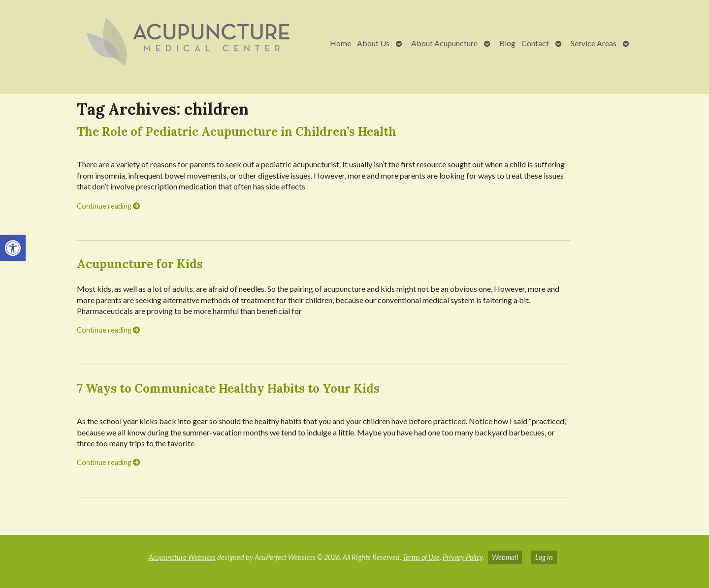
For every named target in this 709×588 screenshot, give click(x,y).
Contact (535, 43)
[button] (13, 248)
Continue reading (108, 206)
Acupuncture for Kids (140, 264)
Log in (544, 557)
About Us (373, 43)
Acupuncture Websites (182, 557)
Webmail (505, 557)
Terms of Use (421, 557)
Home (340, 43)
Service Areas (594, 43)
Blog (507, 43)
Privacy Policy (463, 557)
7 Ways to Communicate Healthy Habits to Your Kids (228, 388)
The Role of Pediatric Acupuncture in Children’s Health (237, 132)
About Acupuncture (444, 43)
